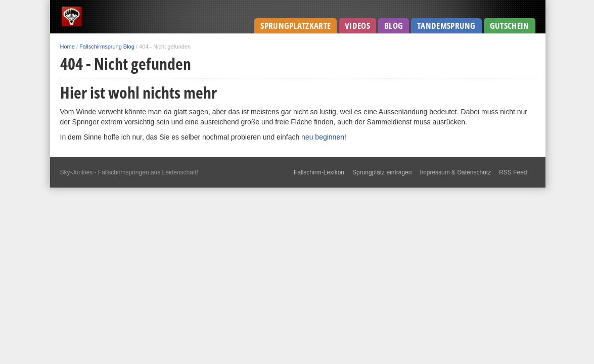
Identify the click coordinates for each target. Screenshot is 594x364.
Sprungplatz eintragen (382, 172)
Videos (357, 26)
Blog (394, 26)
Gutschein (510, 26)
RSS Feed (513, 172)
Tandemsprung (446, 26)
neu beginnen (323, 137)
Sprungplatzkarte (295, 26)
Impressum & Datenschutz (455, 172)
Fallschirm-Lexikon (319, 172)
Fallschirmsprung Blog (107, 47)
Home (67, 47)
